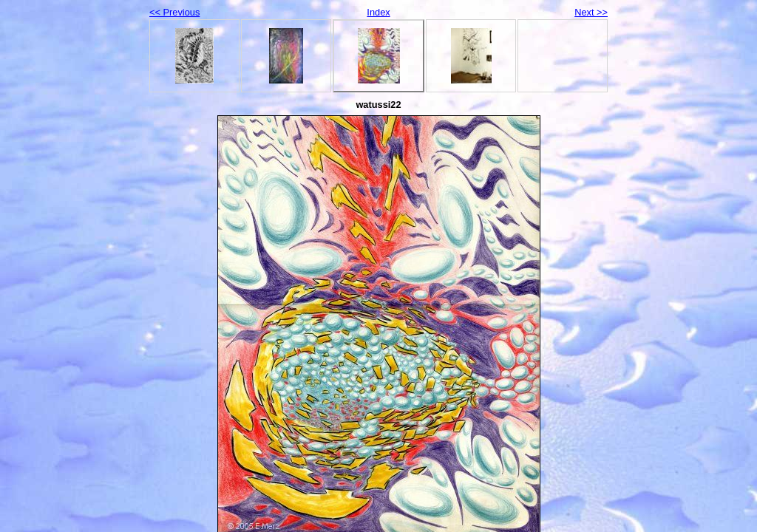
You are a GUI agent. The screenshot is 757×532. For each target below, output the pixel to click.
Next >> (591, 12)
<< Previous (174, 12)
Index (378, 12)
